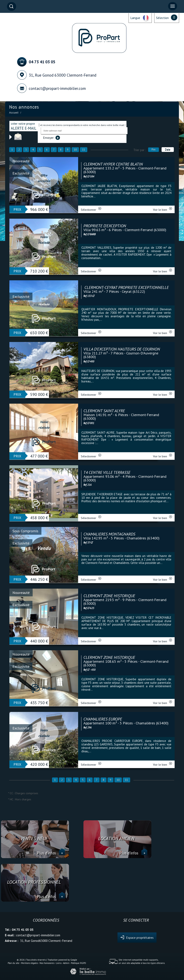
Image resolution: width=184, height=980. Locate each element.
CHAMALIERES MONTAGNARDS (109, 534)
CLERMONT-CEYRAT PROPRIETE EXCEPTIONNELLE (126, 287)
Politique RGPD (79, 963)
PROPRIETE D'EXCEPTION (105, 226)
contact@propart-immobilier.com (57, 88)
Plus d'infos (51, 853)
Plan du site (14, 963)
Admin (66, 963)
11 (84, 150)
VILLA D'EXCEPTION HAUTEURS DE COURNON (122, 349)
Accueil (14, 113)
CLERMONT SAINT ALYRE (104, 411)
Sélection (162, 18)
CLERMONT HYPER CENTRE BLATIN (113, 164)
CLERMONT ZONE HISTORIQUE (109, 596)
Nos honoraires (47, 963)
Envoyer (52, 138)
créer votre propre (24, 126)
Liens (59, 963)
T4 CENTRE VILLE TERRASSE (107, 472)
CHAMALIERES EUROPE (103, 719)
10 (75, 150)
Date (168, 149)
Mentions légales (29, 963)
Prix (154, 149)
